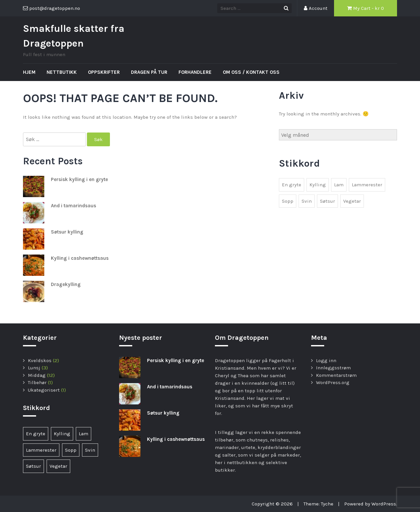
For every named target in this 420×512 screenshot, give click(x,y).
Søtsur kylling (67, 232)
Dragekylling (66, 284)
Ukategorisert (44, 390)
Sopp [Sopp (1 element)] (288, 201)
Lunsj (34, 368)
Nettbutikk (62, 72)
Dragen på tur (149, 72)
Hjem (29, 72)
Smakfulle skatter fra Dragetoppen (74, 36)
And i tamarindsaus (73, 206)
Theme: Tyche (318, 504)
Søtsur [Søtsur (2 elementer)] (327, 201)
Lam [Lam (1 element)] (339, 185)
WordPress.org (333, 382)
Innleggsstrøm (333, 368)
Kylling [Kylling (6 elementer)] (318, 185)
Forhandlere (195, 72)
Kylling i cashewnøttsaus (80, 258)
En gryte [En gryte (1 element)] (292, 185)
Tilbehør (37, 382)
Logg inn (326, 360)
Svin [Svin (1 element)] (307, 201)
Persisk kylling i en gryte (79, 179)
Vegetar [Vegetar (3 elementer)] (352, 201)
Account (316, 8)
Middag (37, 375)
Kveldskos (40, 360)
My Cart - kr (366, 8)
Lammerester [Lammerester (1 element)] (367, 185)
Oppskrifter (104, 72)
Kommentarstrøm (336, 375)
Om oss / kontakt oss (251, 72)
